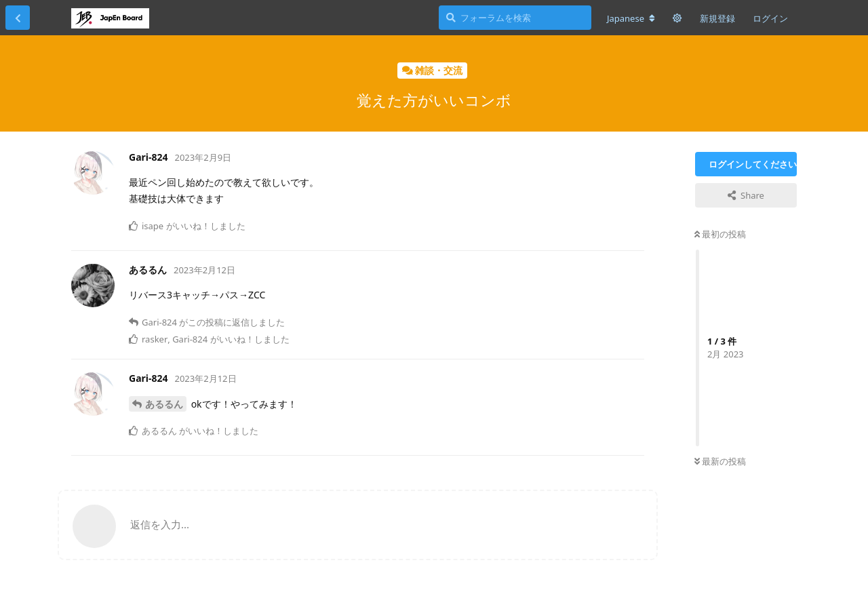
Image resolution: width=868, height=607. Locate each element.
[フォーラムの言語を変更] (631, 18)
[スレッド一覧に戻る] (18, 18)
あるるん (164, 404)
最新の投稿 (720, 461)
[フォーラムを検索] (515, 18)
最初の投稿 (720, 234)
